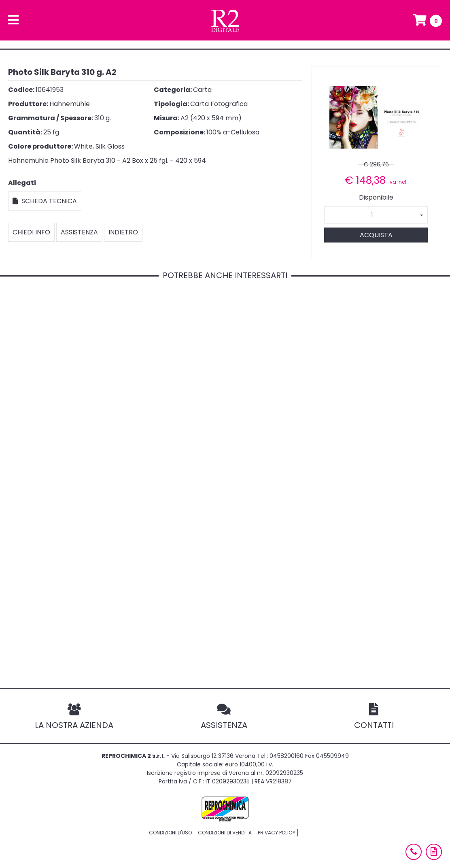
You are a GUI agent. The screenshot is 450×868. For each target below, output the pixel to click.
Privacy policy (277, 833)
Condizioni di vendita (225, 833)
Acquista (376, 235)
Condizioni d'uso (170, 833)
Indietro (123, 232)
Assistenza (79, 232)
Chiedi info (31, 232)
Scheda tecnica (45, 201)
